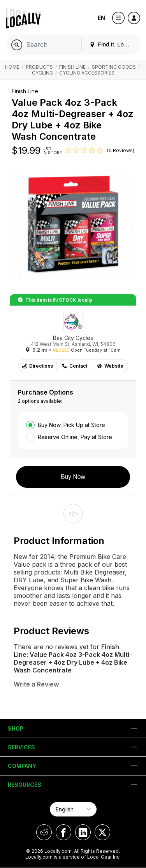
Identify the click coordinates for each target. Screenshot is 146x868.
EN (101, 18)
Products (39, 67)
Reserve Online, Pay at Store (75, 437)
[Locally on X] (102, 832)
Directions (37, 366)
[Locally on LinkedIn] (83, 832)
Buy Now (73, 477)
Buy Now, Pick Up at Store (71, 425)
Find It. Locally (113, 44)
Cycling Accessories (87, 73)
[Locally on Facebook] (63, 832)
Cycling (42, 73)
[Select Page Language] (73, 809)
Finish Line (72, 67)
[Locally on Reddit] (44, 832)
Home (12, 67)
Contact (74, 366)
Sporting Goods (114, 67)
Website (110, 366)
